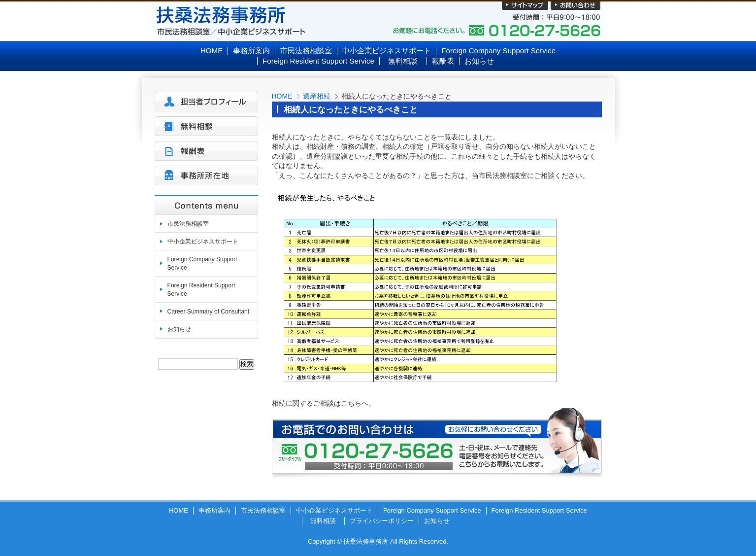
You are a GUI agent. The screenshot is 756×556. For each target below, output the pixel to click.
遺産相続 (317, 96)
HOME (282, 96)
